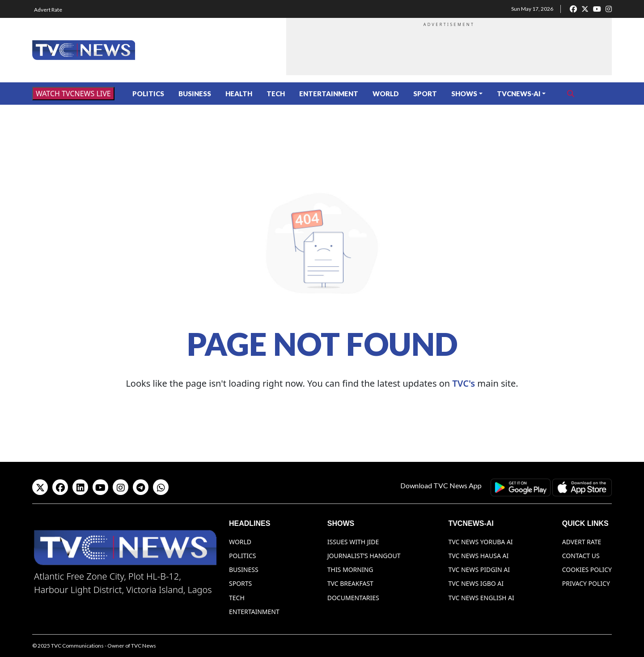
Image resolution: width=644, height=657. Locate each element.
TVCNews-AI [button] (519, 94)
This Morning (350, 570)
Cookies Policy (587, 570)
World (386, 94)
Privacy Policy (586, 583)
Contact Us (581, 556)
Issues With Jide (353, 542)
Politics (148, 94)
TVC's (464, 383)
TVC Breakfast (350, 583)
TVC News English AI (481, 598)
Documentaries (353, 598)
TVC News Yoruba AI (480, 542)
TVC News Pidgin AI (479, 570)
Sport (425, 94)
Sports (240, 583)
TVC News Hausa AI (478, 556)
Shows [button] (464, 94)
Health (239, 94)
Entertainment (329, 94)
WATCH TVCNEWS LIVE (73, 94)
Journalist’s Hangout (364, 556)
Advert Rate (48, 10)
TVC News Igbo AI (476, 583)
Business (195, 94)
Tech (276, 94)
